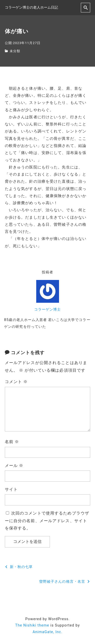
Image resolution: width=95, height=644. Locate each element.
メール (14, 466)
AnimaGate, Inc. (48, 632)
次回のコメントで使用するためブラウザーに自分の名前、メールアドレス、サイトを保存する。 (47, 521)
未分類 (15, 51)
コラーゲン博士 (48, 309)
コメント (16, 382)
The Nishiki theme (32, 625)
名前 (12, 442)
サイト (11, 489)
